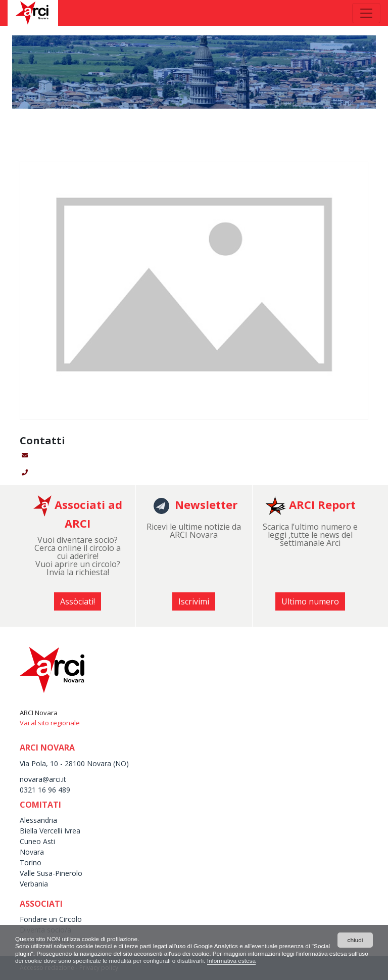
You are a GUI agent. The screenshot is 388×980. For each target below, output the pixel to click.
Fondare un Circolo (51, 919)
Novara (32, 852)
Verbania (34, 884)
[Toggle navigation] (366, 13)
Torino (31, 862)
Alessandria (38, 820)
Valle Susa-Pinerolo (51, 873)
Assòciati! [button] (78, 601)
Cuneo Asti (37, 841)
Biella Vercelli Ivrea (50, 831)
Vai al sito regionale (50, 723)
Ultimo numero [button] (310, 601)
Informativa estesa (276, 961)
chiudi (355, 940)
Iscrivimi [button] (194, 601)
